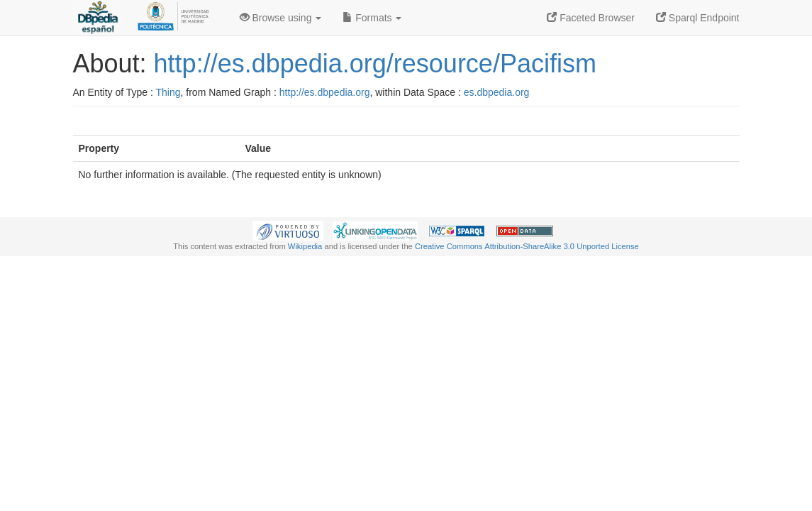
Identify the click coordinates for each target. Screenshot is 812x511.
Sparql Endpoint (698, 18)
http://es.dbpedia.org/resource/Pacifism (375, 64)
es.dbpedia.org (497, 92)
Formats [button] (372, 18)
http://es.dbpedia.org (325, 92)
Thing (168, 92)
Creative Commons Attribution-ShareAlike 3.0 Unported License (527, 246)
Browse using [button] (281, 18)
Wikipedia (305, 246)
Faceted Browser (591, 18)
